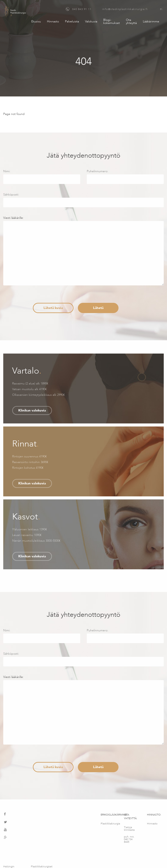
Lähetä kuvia (53, 308)
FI (161, 9)
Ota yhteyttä (131, 21)
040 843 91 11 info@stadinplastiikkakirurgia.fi (107, 9)
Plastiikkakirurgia (109, 824)
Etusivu (36, 21)
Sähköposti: (83, 200)
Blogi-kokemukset (112, 21)
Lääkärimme (151, 21)
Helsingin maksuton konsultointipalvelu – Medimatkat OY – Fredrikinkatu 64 (14, 849)
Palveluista (72, 21)
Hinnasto (53, 21)
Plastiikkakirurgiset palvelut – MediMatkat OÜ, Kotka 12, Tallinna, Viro (42, 849)
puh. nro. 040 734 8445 (129, 839)
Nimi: (42, 177)
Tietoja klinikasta (129, 829)
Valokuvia (91, 21)
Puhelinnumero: (125, 177)
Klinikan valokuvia (32, 410)
